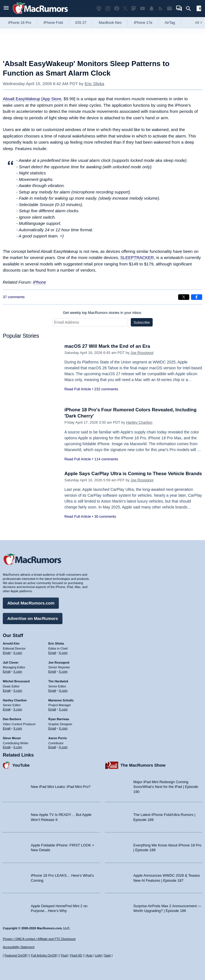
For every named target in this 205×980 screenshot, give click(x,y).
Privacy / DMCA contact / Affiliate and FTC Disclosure (39, 939)
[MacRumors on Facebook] (117, 9)
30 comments (105, 516)
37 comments (14, 297)
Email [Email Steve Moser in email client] (7, 747)
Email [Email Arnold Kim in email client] (7, 653)
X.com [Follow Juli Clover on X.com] (18, 671)
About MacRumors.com (31, 603)
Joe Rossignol (142, 353)
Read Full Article (78, 389)
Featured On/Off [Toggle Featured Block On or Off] (16, 955)
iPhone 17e (143, 23)
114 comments (106, 459)
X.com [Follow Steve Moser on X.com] (18, 747)
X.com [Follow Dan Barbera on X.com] (18, 728)
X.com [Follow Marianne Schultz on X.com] (63, 709)
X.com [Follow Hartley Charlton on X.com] (18, 709)
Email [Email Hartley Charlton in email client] (7, 709)
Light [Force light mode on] (98, 955)
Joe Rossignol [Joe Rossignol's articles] (59, 662)
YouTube (21, 765)
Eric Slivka (94, 84)
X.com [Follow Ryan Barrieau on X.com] (63, 728)
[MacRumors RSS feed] (160, 9)
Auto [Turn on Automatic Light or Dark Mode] (89, 955)
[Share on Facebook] (197, 297)
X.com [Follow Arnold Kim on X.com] (18, 653)
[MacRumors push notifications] (152, 9)
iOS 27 (81, 23)
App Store (52, 99)
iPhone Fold (53, 23)
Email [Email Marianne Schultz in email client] (52, 709)
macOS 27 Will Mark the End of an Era (107, 346)
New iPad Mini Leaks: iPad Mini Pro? (61, 787)
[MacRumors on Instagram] (108, 9)
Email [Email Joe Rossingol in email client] (52, 671)
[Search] (190, 9)
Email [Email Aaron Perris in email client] (52, 747)
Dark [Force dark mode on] (107, 955)
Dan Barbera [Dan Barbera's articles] (12, 719)
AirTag (170, 23)
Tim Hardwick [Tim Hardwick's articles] (58, 681)
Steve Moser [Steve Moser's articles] (12, 738)
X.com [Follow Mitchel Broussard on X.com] (18, 690)
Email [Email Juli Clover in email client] (7, 671)
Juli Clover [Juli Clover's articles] (11, 662)
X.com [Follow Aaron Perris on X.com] (63, 747)
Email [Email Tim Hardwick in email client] (52, 690)
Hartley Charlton (139, 422)
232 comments (106, 389)
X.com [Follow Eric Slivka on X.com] (63, 653)
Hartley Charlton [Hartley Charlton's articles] (15, 700)
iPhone (40, 282)
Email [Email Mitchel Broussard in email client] (7, 690)
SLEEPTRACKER (137, 257)
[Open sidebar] (199, 9)
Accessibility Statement (19, 947)
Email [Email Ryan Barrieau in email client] (52, 728)
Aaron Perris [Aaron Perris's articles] (58, 738)
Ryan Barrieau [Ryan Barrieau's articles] (59, 719)
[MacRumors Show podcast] (99, 9)
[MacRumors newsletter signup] (169, 9)
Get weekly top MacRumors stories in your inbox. (103, 313)
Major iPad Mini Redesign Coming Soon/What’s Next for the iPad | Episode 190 (166, 787)
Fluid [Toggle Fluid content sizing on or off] (64, 955)
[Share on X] (184, 297)
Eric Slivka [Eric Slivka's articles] (56, 643)
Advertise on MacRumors (33, 618)
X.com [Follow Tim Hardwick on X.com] (63, 690)
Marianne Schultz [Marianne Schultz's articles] (61, 700)
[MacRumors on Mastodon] (134, 9)
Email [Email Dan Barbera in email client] (7, 728)
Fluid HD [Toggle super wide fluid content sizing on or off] (76, 955)
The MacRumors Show (143, 765)
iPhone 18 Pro (20, 23)
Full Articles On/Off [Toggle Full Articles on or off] (44, 955)
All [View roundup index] (199, 23)
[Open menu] (6, 9)
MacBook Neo (110, 23)
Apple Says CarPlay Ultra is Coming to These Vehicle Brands (133, 474)
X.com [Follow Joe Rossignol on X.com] (63, 671)
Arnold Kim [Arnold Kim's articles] (11, 643)
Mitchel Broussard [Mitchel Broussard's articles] (16, 681)
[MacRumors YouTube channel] (143, 9)
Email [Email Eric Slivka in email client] (52, 653)
